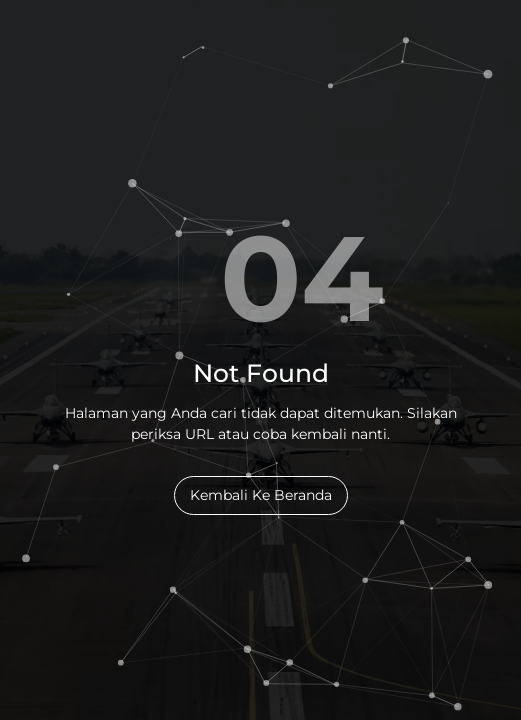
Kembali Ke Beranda (261, 495)
